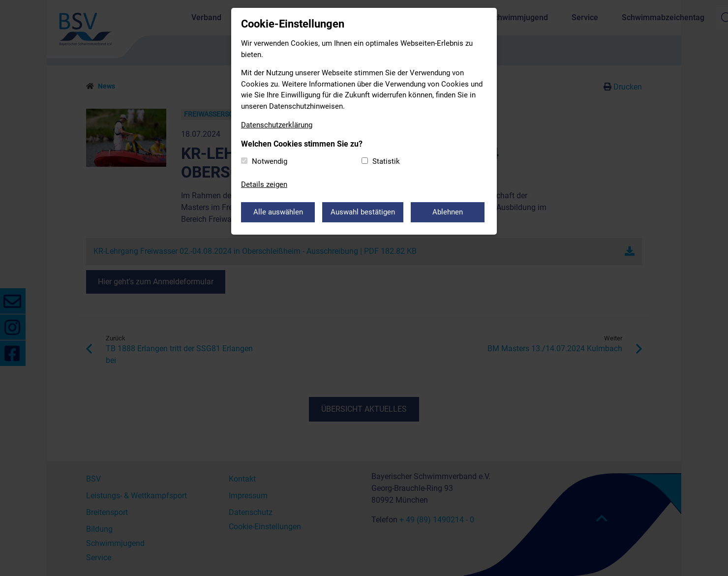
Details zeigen (264, 184)
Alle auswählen (278, 212)
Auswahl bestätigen (363, 212)
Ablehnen (448, 212)
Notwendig (270, 161)
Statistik (386, 161)
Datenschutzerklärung (277, 125)
